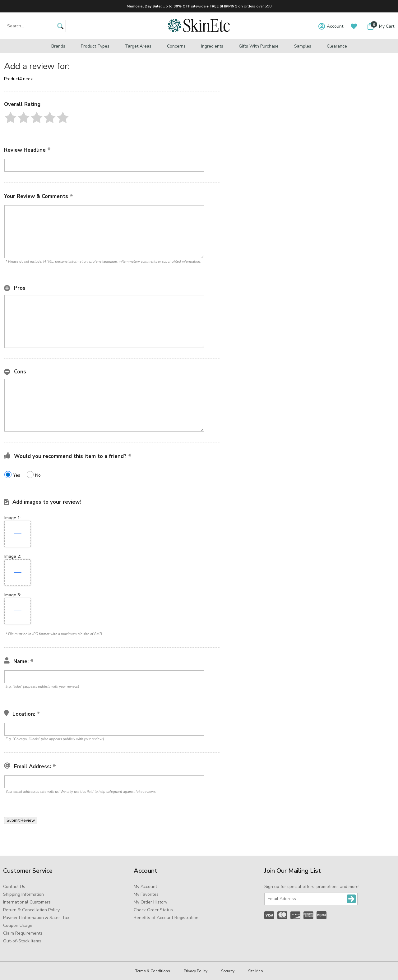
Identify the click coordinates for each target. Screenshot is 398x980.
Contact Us (14, 887)
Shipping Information (23, 894)
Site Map (256, 971)
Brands (58, 46)
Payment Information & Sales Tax (36, 918)
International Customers (27, 902)
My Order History (150, 902)
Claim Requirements (23, 933)
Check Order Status (153, 910)
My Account (145, 887)
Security (228, 971)
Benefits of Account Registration (166, 918)
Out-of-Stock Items (22, 941)
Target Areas (138, 46)
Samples (303, 46)
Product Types (95, 46)
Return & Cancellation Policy (31, 910)
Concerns (176, 46)
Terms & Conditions (153, 971)
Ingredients (212, 46)
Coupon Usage (18, 925)
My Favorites (146, 894)
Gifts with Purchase (259, 46)
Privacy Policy (196, 971)
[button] (11, 118)
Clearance (337, 46)
